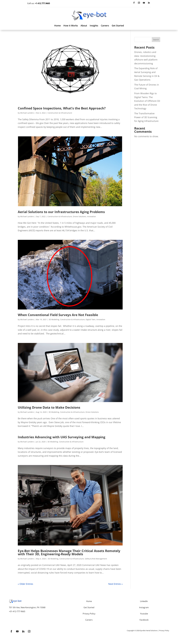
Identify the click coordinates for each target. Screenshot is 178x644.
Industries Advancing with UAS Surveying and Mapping (62, 436)
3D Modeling (54, 318)
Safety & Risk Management (96, 557)
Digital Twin (91, 318)
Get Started (118, 24)
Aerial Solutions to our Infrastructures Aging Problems (61, 210)
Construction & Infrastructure (60, 111)
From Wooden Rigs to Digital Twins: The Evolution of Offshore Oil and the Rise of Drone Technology (147, 99)
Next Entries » (115, 582)
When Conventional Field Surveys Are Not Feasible (58, 313)
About (84, 24)
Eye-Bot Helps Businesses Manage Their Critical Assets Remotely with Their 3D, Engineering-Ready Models (69, 551)
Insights (94, 24)
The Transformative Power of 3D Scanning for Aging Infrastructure (146, 116)
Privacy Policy (164, 629)
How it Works (71, 24)
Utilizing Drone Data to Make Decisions (49, 406)
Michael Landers (27, 111)
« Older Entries (25, 582)
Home (57, 24)
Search (156, 38)
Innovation (92, 215)
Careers (105, 24)
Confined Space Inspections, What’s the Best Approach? (62, 107)
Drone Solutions (80, 215)
